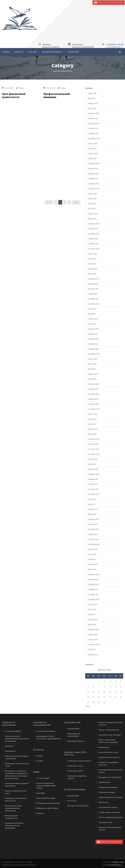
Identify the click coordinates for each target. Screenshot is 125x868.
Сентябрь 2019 (94, 409)
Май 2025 (92, 98)
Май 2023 (92, 209)
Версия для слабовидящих (109, 842)
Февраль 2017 (94, 519)
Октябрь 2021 (94, 299)
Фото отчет (72, 801)
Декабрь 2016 (94, 529)
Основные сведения (13, 731)
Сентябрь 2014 (94, 644)
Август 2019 (93, 414)
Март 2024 (92, 158)
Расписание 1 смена (75, 766)
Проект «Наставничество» (109, 730)
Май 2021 (92, 314)
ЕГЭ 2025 (39, 756)
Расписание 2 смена (75, 771)
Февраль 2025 (94, 113)
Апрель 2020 (93, 374)
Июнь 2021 (92, 309)
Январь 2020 (93, 389)
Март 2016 (92, 569)
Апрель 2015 (93, 619)
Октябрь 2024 (94, 133)
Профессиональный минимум (57, 96)
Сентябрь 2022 (94, 249)
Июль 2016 (92, 554)
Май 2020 (92, 369)
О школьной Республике (46, 731)
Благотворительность (76, 741)
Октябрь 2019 (94, 404)
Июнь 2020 (92, 364)
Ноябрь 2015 (93, 589)
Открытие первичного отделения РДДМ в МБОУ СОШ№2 (46, 786)
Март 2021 (92, 324)
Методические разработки (78, 806)
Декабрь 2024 (94, 123)
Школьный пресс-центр (108, 807)
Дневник (47, 44)
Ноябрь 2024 (93, 128)
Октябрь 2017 (94, 489)
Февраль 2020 (94, 384)
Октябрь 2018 (94, 449)
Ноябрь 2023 (93, 179)
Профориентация (105, 822)
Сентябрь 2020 (94, 354)
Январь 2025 (93, 118)
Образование (10, 751)
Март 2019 (92, 434)
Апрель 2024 (93, 153)
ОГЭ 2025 (40, 761)
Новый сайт (73, 52)
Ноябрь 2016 (93, 534)
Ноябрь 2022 (93, 239)
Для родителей (73, 729)
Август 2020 (93, 359)
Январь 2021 (93, 334)
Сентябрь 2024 (94, 138)
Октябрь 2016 (94, 539)
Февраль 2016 (94, 574)
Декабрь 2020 (94, 339)
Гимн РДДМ (40, 793)
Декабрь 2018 (94, 439)
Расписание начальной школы (79, 761)
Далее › (76, 202)
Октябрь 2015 (94, 594)
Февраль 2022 (94, 279)
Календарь (78, 44)
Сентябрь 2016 (94, 544)
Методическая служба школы (110, 777)
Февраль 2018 (94, 474)
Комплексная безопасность (109, 757)
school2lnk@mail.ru (114, 47)
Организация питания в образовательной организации (14, 825)
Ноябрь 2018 (93, 444)
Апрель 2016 (93, 564)
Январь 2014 (93, 655)
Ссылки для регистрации (46, 798)
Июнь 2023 (92, 204)
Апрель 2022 (93, 269)
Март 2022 (92, 274)
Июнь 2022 (92, 259)
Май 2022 (92, 264)
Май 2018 (92, 464)
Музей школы (104, 747)
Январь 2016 (93, 579)
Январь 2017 (93, 524)
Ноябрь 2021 (93, 294)
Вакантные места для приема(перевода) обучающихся (13, 808)
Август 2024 (93, 143)
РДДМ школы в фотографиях (47, 808)
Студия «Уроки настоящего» (110, 812)
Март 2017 (92, 514)
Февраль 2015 (94, 629)
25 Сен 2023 (9, 88)
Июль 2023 (92, 199)
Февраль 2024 (94, 164)
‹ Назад (49, 202)
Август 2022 (93, 254)
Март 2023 (92, 219)
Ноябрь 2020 (93, 344)
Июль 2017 (92, 499)
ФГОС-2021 (32, 52)
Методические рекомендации (48, 803)
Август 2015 (93, 604)
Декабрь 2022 (94, 234)
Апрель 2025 (93, 103)
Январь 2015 (93, 634)
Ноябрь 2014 (93, 639)
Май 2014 (92, 650)
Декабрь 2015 (94, 584)
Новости (19, 52)
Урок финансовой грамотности (14, 96)
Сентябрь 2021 (94, 304)
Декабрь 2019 (94, 394)
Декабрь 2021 (94, 289)
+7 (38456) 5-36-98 (115, 44)
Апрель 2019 (93, 429)
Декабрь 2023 (94, 174)
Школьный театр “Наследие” (110, 735)
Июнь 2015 (92, 609)
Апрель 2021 (93, 319)
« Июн (88, 706)
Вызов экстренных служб (108, 752)
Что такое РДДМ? (43, 778)
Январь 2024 (93, 169)
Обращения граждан (51, 52)
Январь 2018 (93, 479)
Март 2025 (92, 108)
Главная (6, 52)
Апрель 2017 (93, 509)
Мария (22, 88)
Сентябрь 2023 (94, 189)
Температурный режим (108, 787)
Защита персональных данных (111, 797)
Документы (9, 746)
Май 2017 (92, 504)
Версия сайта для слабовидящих (109, 2)
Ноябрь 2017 (93, 484)
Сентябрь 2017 (94, 494)
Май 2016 (92, 559)
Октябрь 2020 (94, 349)
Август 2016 (93, 549)
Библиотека (103, 802)
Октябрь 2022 (94, 244)
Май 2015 (92, 614)
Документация (73, 796)
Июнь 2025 (92, 93)
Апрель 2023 (93, 214)
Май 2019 (92, 424)
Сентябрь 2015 (94, 599)
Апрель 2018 (93, 469)
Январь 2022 (93, 284)
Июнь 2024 (92, 148)
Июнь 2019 (92, 419)
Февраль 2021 (94, 329)
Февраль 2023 (94, 224)
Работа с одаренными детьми (110, 817)
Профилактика (104, 782)
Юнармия (40, 813)
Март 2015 (92, 624)
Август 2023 (93, 194)
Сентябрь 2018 (94, 454)
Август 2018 (93, 459)
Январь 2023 (93, 229)
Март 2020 (92, 379)
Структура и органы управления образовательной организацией (17, 739)
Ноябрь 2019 (93, 399)
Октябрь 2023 (94, 184)
